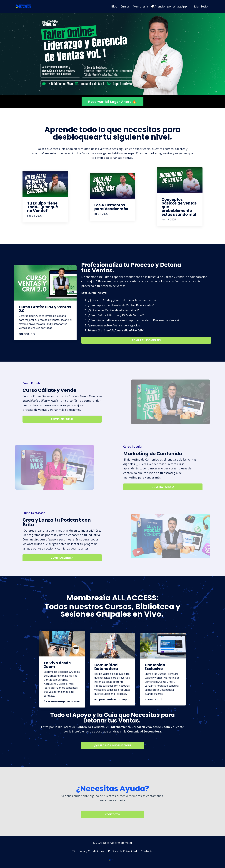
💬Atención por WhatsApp (169, 6)
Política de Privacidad (122, 852)
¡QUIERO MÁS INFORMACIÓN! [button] (113, 746)
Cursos (125, 6)
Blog (114, 6)
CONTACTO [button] (112, 815)
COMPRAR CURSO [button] (62, 419)
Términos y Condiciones (88, 852)
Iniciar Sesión (200, 6)
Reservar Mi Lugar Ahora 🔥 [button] (112, 101)
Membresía (140, 6)
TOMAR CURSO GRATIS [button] (146, 340)
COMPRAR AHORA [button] (163, 487)
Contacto (147, 852)
